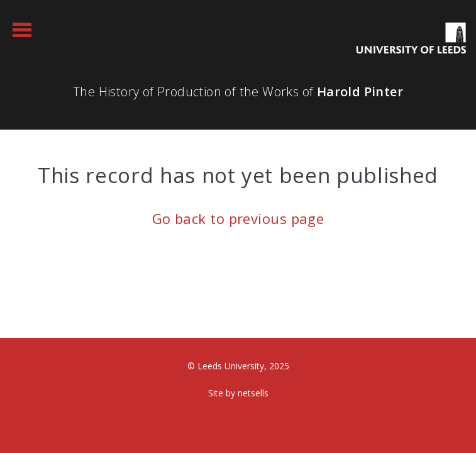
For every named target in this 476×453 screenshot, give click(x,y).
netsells (253, 393)
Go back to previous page (238, 218)
